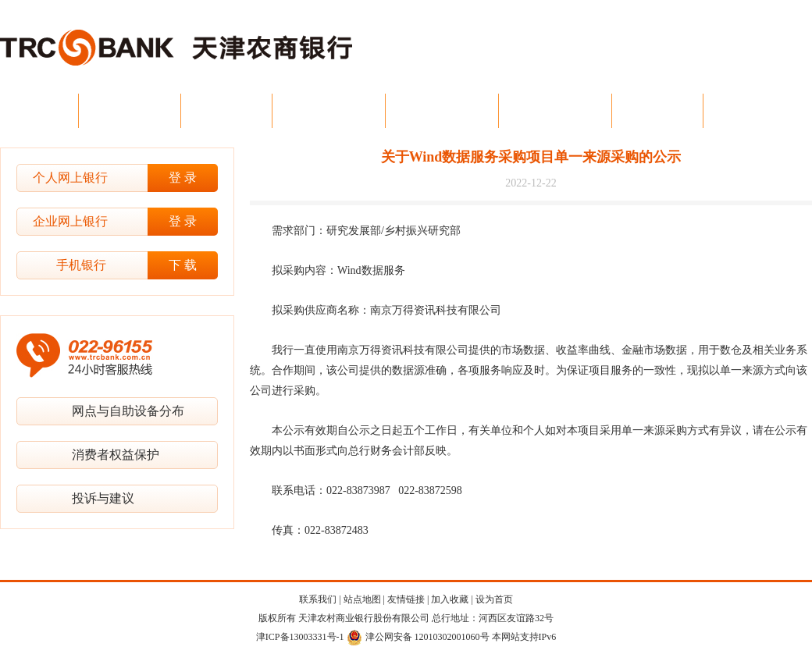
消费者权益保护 (116, 455)
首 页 (43, 110)
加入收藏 (450, 599)
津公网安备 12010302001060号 (418, 637)
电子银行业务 (555, 110)
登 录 (183, 178)
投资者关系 (754, 110)
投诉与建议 (103, 498)
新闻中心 (226, 110)
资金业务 (657, 110)
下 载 (183, 265)
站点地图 (362, 599)
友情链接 (406, 599)
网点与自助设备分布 (128, 411)
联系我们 (318, 599)
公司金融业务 (329, 110)
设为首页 (494, 599)
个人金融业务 (442, 110)
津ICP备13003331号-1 (300, 637)
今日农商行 (130, 110)
